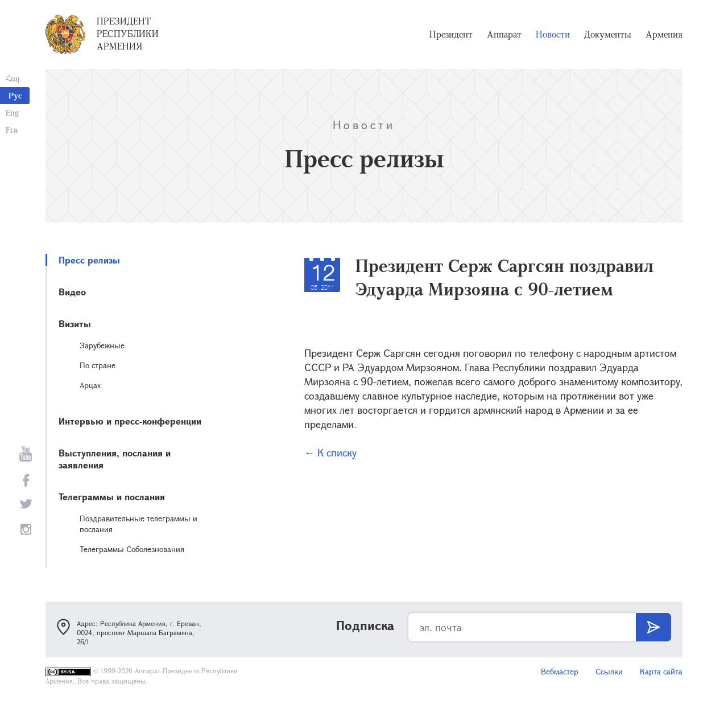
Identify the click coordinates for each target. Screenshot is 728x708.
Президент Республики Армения (128, 34)
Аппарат (504, 34)
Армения (664, 34)
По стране (98, 365)
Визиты (75, 324)
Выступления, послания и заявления (115, 459)
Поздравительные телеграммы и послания (138, 524)
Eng (12, 112)
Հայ (13, 78)
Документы (608, 34)
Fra (12, 129)
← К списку (330, 452)
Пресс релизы (89, 260)
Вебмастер (560, 671)
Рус (15, 95)
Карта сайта (661, 671)
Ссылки (609, 671)
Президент (451, 34)
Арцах (90, 385)
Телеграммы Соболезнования (132, 549)
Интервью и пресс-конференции (130, 421)
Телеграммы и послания (112, 497)
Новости (553, 34)
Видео (72, 292)
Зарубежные (102, 345)
